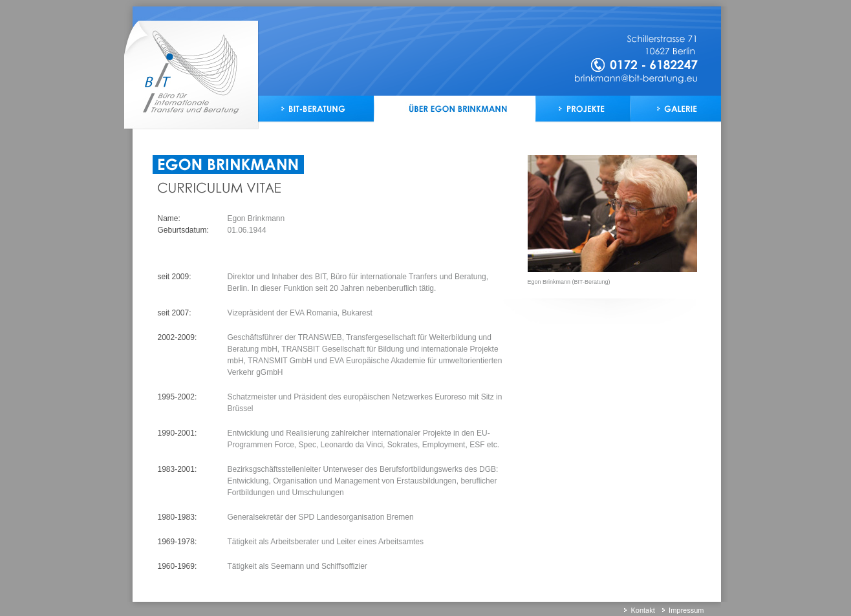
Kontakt (642, 610)
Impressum (686, 610)
